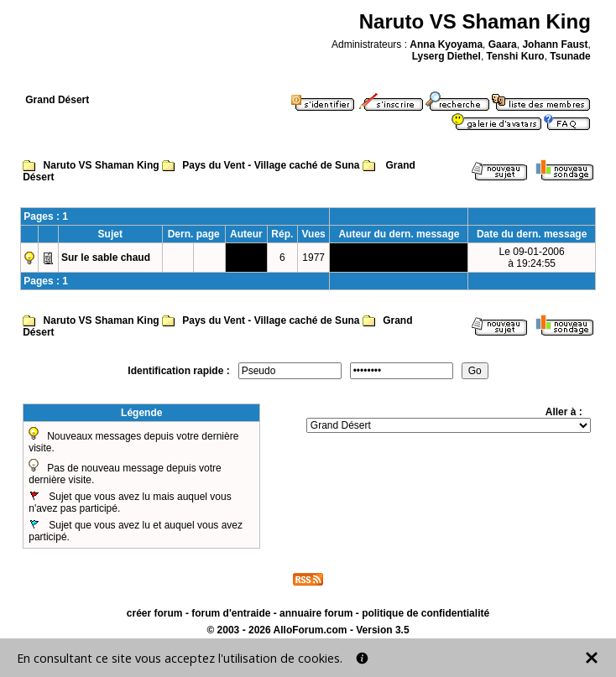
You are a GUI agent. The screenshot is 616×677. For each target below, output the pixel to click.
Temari (246, 258)
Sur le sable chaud (106, 258)
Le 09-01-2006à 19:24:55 (532, 258)
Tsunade (570, 56)
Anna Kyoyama (446, 44)
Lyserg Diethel (446, 56)
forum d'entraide (231, 613)
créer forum (155, 613)
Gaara (503, 44)
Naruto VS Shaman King (102, 165)
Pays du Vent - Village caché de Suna (271, 165)
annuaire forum (316, 613)
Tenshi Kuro (516, 56)
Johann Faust (555, 44)
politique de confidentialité (425, 613)
